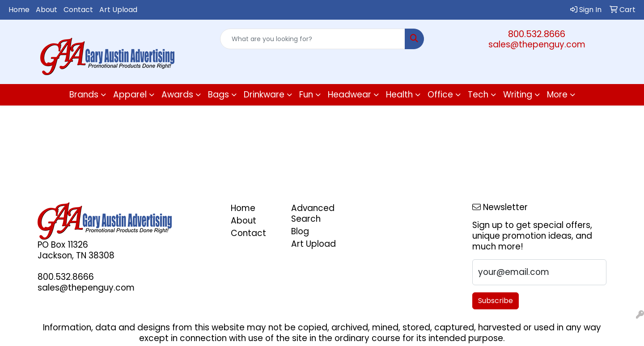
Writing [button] (518, 95)
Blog (300, 231)
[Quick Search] (313, 39)
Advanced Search (313, 213)
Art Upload (118, 10)
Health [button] (399, 95)
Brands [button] (84, 95)
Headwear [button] (350, 95)
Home (19, 10)
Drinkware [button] (264, 95)
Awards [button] (177, 95)
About (47, 10)
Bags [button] (218, 95)
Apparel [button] (130, 95)
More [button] (557, 95)
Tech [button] (478, 95)
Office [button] (440, 95)
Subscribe (496, 301)
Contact (78, 10)
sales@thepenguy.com (537, 44)
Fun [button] (306, 95)
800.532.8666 (537, 34)
